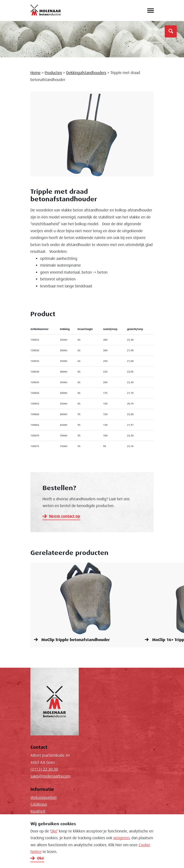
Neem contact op (65, 516)
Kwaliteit (38, 811)
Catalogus (39, 804)
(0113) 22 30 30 (44, 769)
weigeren (121, 838)
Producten (53, 73)
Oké (54, 831)
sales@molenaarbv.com (50, 776)
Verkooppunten (43, 798)
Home (35, 73)
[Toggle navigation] (150, 11)
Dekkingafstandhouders (86, 73)
